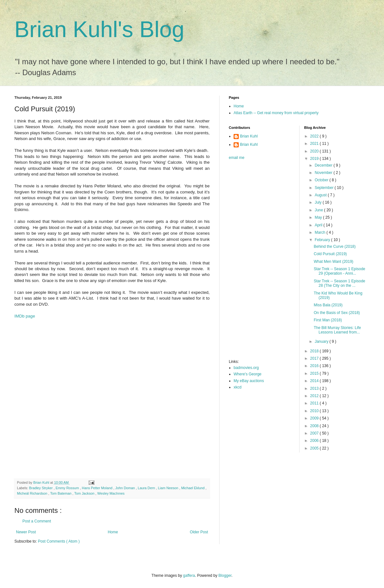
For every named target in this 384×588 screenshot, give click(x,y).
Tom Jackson (85, 493)
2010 (315, 411)
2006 (315, 441)
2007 (315, 433)
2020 (315, 151)
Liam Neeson (169, 488)
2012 (315, 396)
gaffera (189, 576)
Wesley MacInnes (111, 493)
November (324, 173)
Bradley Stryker (41, 488)
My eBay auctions (249, 381)
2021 (315, 144)
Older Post (199, 532)
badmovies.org (246, 368)
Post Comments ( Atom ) (59, 541)
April (319, 225)
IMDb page (25, 316)
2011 (315, 403)
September (324, 188)
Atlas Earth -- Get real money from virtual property (276, 113)
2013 (315, 388)
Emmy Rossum (68, 488)
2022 (315, 136)
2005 (315, 448)
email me (237, 158)
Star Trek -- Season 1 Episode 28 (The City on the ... (339, 283)
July (319, 202)
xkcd (238, 387)
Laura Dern (147, 488)
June (319, 210)
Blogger (225, 576)
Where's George (248, 374)
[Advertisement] (77, 399)
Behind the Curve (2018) (335, 247)
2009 (315, 418)
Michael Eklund (193, 488)
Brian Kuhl (249, 136)
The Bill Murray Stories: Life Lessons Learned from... (337, 330)
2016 (315, 366)
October (322, 180)
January (322, 341)
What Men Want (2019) (333, 262)
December (324, 165)
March (320, 232)
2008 (315, 426)
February (323, 240)
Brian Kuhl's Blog (99, 29)
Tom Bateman (61, 493)
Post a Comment (37, 521)
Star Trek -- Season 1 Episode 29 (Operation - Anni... (339, 271)
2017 (315, 358)
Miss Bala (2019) (328, 305)
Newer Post (26, 532)
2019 (315, 159)
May (319, 217)
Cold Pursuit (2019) (330, 254)
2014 (315, 381)
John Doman (125, 488)
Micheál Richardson (33, 493)
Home (113, 532)
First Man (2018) (328, 320)
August (321, 195)
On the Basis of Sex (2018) (337, 313)
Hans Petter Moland (98, 488)
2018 (315, 351)
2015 (315, 373)
